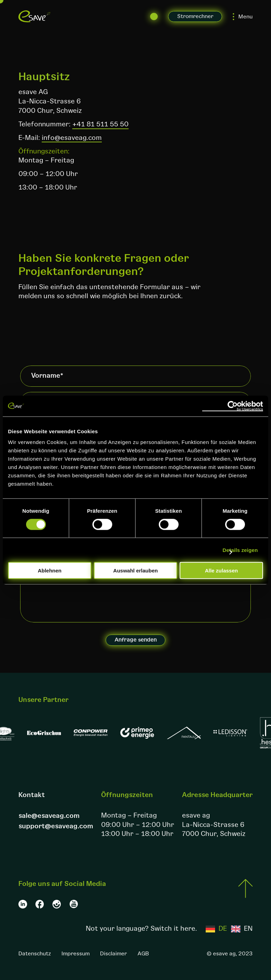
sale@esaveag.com (49, 816)
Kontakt (32, 795)
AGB (143, 954)
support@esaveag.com (56, 826)
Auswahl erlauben (135, 571)
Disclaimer (113, 954)
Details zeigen (240, 550)
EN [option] (248, 929)
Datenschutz (35, 954)
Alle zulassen (221, 571)
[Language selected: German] (229, 929)
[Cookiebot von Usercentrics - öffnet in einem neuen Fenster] (233, 406)
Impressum (76, 954)
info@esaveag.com (72, 138)
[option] (242, 929)
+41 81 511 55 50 (100, 124)
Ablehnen (50, 571)
